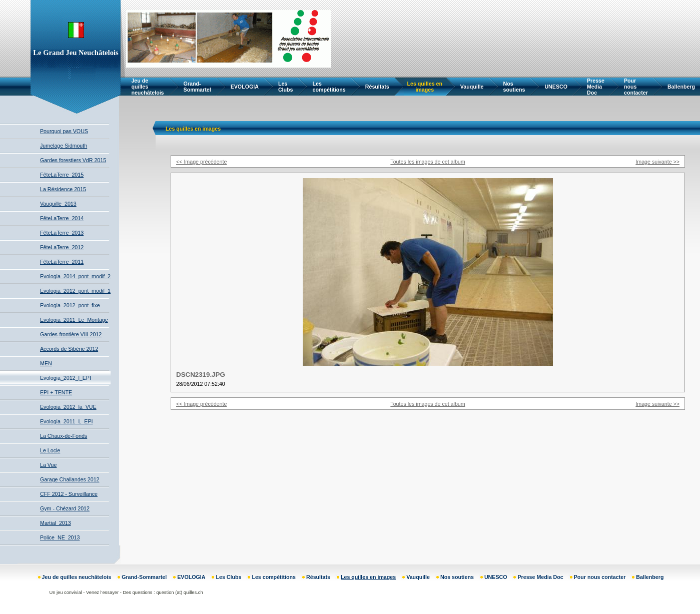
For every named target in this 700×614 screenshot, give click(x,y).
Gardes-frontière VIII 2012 (71, 334)
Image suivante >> (657, 162)
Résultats (377, 87)
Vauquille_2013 (58, 204)
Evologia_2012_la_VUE (68, 407)
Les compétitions (329, 87)
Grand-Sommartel (197, 87)
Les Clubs (286, 87)
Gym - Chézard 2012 (65, 508)
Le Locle (50, 450)
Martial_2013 (56, 523)
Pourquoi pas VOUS (64, 131)
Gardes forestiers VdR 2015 (73, 160)
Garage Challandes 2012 (70, 479)
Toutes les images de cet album (428, 162)
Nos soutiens (514, 87)
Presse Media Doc (596, 87)
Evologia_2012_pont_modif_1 (75, 291)
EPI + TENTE (56, 392)
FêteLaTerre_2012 (62, 247)
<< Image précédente (201, 162)
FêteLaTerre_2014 (62, 218)
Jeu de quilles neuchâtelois (147, 87)
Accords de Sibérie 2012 (69, 349)
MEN (46, 363)
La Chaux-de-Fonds (64, 436)
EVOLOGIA (245, 87)
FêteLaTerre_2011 (62, 262)
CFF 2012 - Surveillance (69, 494)
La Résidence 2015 (63, 189)
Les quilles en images (425, 87)
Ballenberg (681, 87)
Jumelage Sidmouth (64, 146)
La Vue (48, 465)
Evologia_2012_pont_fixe (70, 305)
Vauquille (472, 87)
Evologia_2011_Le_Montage (74, 320)
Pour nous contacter (636, 87)
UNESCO (556, 87)
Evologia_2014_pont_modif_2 (75, 276)
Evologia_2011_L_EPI (66, 421)
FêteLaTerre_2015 (62, 175)
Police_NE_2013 (60, 537)
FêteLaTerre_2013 (62, 233)
